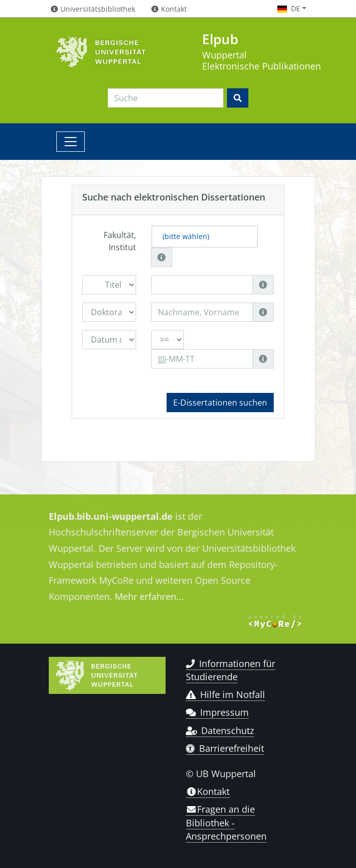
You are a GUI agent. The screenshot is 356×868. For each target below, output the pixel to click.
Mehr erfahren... (149, 596)
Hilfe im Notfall (226, 694)
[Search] (166, 98)
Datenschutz (220, 730)
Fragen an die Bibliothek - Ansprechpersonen (226, 823)
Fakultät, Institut (120, 241)
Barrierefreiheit (225, 748)
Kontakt (208, 791)
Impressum (218, 712)
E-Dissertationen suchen (220, 403)
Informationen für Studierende (231, 670)
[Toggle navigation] (71, 142)
